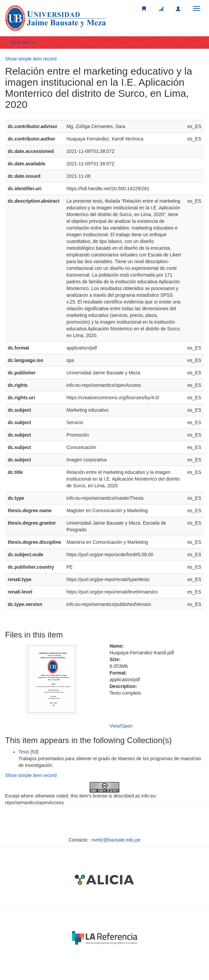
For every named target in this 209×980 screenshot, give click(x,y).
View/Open (121, 726)
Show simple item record (31, 59)
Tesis (24, 752)
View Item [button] (23, 42)
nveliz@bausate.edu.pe (116, 840)
